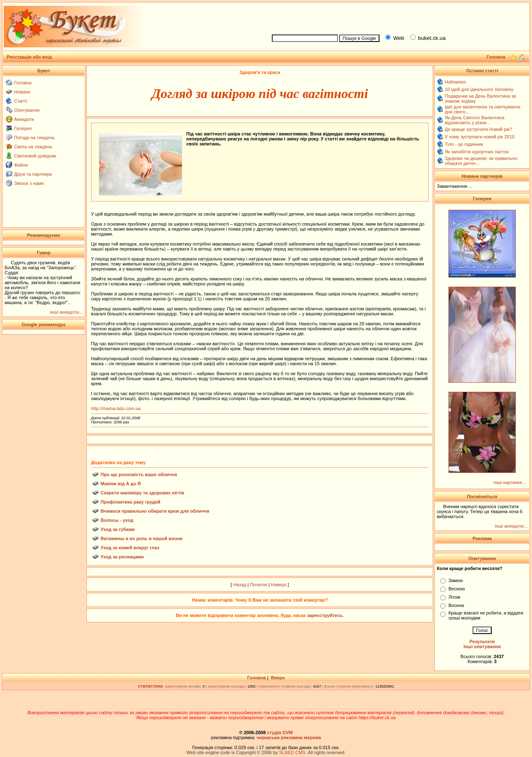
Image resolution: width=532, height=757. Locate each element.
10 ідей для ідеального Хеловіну (479, 89)
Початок (258, 585)
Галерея (23, 128)
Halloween (455, 82)
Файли (21, 165)
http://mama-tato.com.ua (116, 408)
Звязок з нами (29, 183)
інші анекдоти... (66, 312)
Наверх (279, 585)
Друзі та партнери (33, 174)
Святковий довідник (35, 156)
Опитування (27, 110)
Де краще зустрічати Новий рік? (478, 129)
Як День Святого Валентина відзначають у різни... (474, 120)
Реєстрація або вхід (29, 57)
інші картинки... (510, 482)
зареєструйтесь (325, 615)
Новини (22, 92)
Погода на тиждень (34, 138)
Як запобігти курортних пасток (477, 152)
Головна (23, 83)
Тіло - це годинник (464, 144)
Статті (21, 101)
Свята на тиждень (33, 147)
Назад (240, 585)
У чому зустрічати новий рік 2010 (480, 137)
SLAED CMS (292, 752)
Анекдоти (24, 119)
